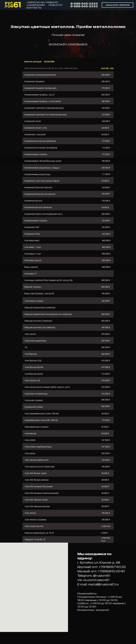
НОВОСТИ (55, 5)
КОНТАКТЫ (34, 8)
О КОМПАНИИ (36, 5)
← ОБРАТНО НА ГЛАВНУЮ (41, 2)
